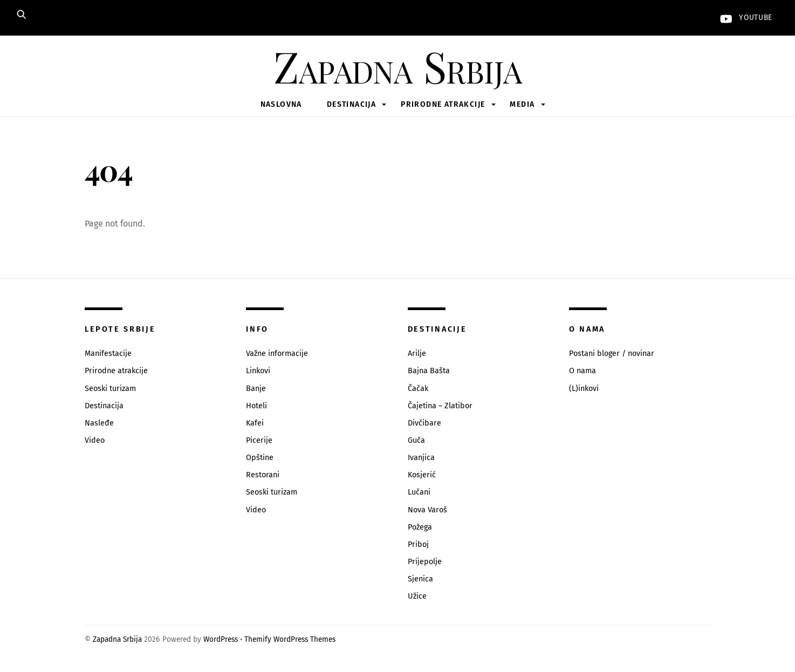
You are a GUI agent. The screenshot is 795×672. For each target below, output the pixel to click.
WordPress (221, 639)
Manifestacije (108, 354)
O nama (582, 371)
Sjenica (420, 579)
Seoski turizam (110, 389)
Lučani (419, 492)
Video (95, 440)
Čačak (418, 389)
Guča (416, 440)
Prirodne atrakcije (443, 104)
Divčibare (424, 423)
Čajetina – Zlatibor (440, 406)
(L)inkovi (584, 389)
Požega (420, 527)
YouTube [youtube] (744, 18)
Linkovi (258, 371)
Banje (256, 389)
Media (522, 104)
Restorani (263, 475)
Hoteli (256, 406)
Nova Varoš (427, 510)
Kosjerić (422, 475)
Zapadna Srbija (117, 639)
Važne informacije (277, 354)
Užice (417, 596)
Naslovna (281, 104)
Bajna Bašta (429, 371)
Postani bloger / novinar (612, 354)
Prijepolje (425, 562)
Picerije (259, 440)
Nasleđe (99, 423)
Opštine (260, 458)
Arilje (417, 354)
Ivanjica (421, 458)
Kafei (255, 423)
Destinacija (351, 104)
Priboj (418, 544)
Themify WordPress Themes (290, 639)
